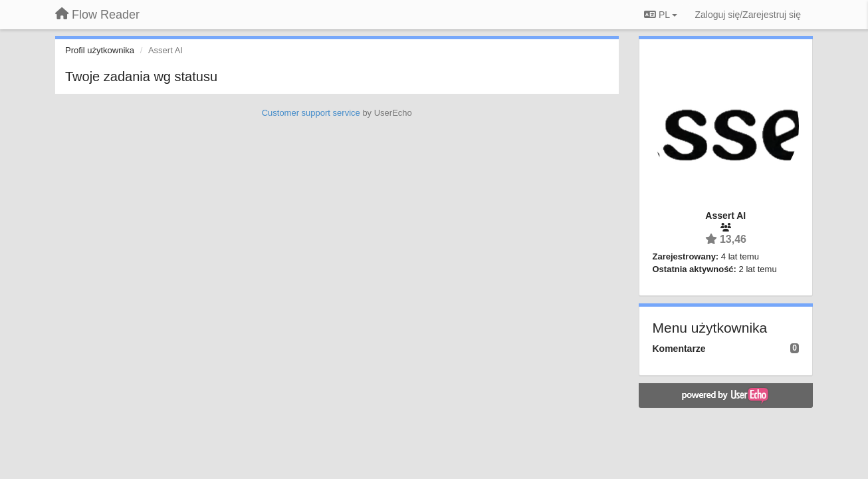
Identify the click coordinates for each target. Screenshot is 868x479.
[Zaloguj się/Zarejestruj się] (748, 15)
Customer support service (311, 113)
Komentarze (679, 349)
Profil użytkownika (100, 50)
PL (661, 15)
